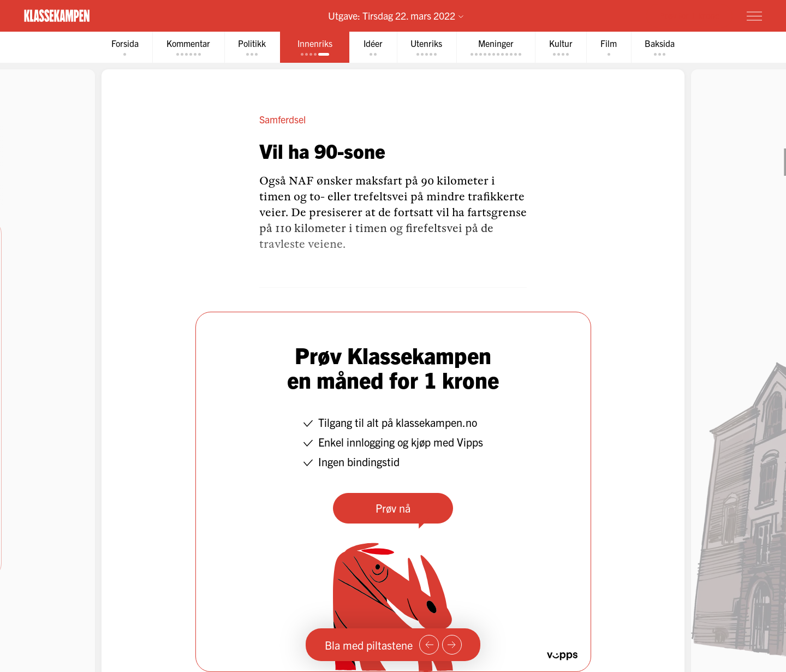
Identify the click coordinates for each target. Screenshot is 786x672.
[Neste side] (452, 645)
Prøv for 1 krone (689, 15)
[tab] (123, 47)
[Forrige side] (429, 645)
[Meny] (754, 16)
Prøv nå (393, 508)
